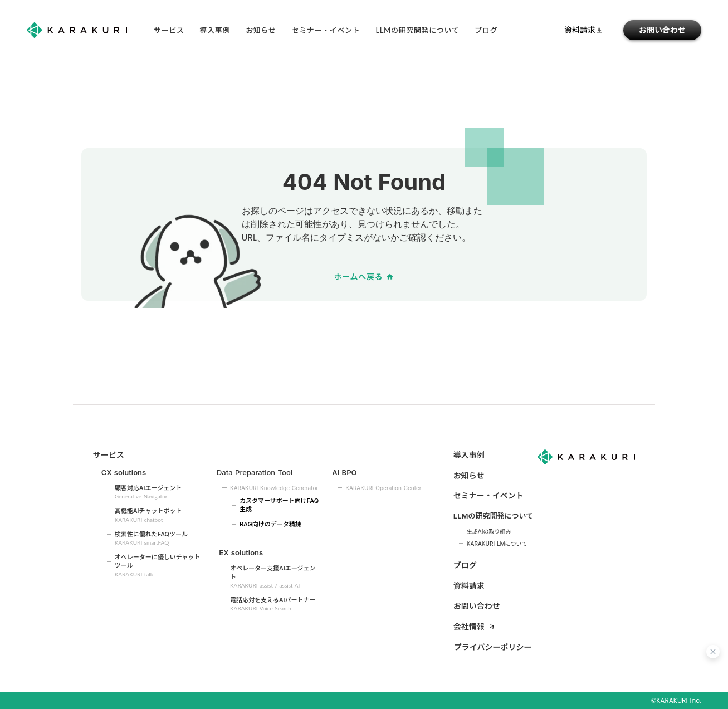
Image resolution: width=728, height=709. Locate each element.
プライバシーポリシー (493, 647)
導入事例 (215, 30)
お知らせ (261, 30)
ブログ (465, 565)
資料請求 (469, 586)
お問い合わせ (662, 30)
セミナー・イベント (326, 30)
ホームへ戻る (359, 277)
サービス (169, 30)
